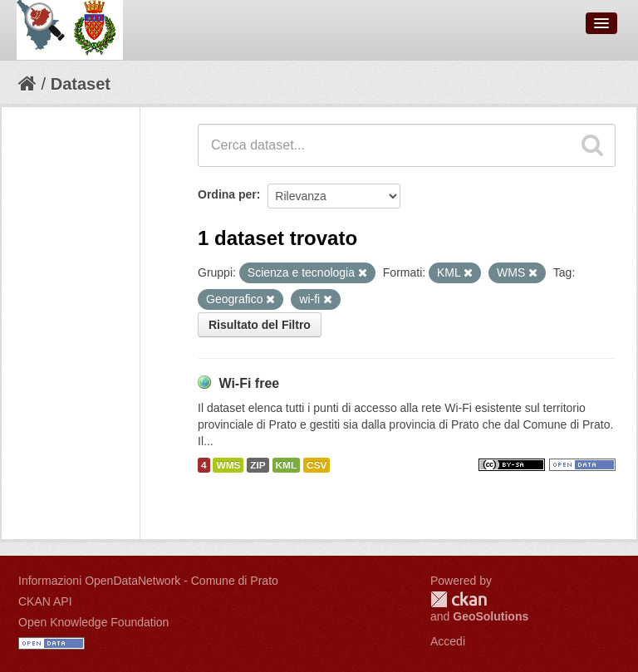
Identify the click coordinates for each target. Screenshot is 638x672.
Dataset (81, 84)
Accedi (448, 641)
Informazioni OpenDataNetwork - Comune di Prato (148, 581)
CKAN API (45, 601)
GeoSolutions (491, 616)
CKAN (459, 599)
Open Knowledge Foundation (93, 622)
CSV (317, 465)
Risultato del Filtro (260, 325)
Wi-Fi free (249, 383)
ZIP (258, 465)
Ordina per (227, 194)
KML (287, 465)
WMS (228, 465)
